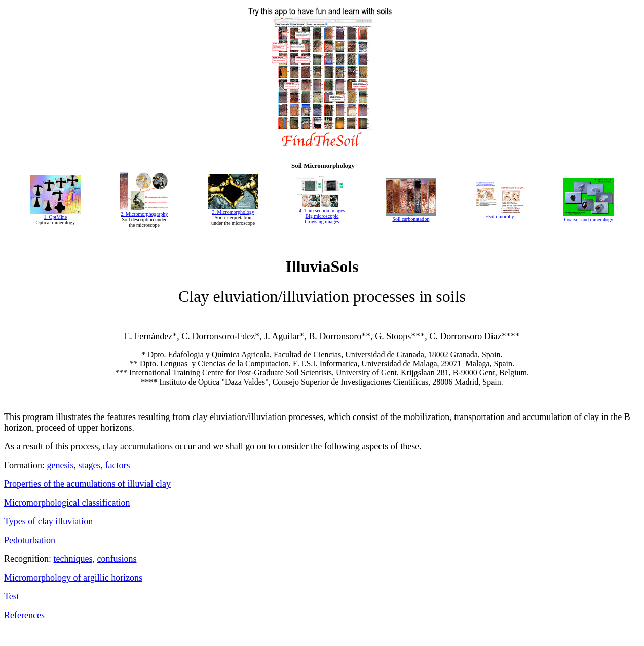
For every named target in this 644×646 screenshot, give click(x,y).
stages (90, 465)
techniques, (74, 559)
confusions (117, 559)
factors (118, 465)
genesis (61, 465)
